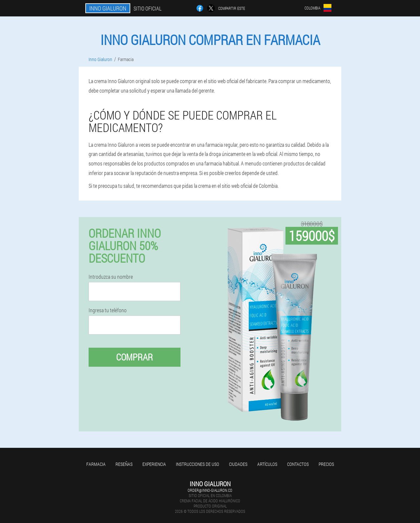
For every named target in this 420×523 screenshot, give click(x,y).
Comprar (135, 357)
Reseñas (124, 464)
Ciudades (238, 464)
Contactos (298, 464)
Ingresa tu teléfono (108, 310)
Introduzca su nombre (111, 277)
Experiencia (154, 464)
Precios (326, 464)
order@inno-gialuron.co (210, 490)
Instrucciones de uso (198, 464)
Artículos (267, 464)
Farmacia (96, 464)
